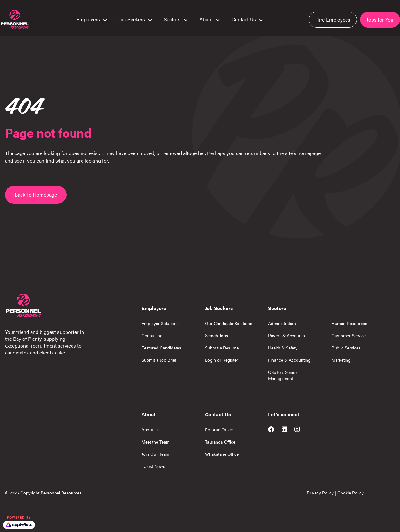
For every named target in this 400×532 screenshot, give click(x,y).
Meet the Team (156, 442)
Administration (282, 323)
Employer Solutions (160, 323)
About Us (151, 429)
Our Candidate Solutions (229, 323)
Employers (88, 19)
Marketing (341, 360)
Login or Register (222, 360)
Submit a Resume (222, 348)
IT (333, 372)
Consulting (152, 335)
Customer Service (349, 335)
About (206, 19)
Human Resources (349, 323)
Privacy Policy (320, 493)
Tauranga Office (220, 442)
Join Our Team (155, 454)
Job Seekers (132, 19)
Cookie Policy (351, 493)
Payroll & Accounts (287, 335)
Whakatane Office (222, 454)
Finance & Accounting (289, 360)
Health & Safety (283, 348)
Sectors (172, 19)
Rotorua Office (219, 429)
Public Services (346, 348)
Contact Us (244, 19)
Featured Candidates (161, 348)
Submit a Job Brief (159, 360)
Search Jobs (217, 335)
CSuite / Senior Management (283, 375)
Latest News (153, 466)
